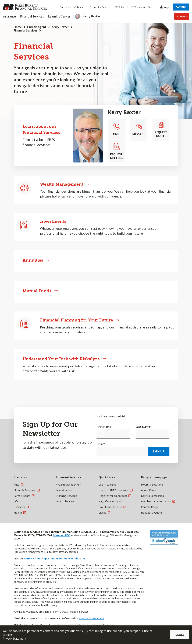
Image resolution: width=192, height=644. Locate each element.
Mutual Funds (40, 291)
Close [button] (180, 635)
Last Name (144, 427)
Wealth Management (65, 184)
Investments (56, 221)
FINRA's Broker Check (92, 618)
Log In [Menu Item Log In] (166, 7)
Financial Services (26, 30)
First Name (105, 427)
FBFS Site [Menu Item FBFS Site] (120, 7)
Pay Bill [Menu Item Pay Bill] (181, 7)
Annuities (36, 260)
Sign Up (159, 451)
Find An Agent (37, 27)
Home (18, 27)
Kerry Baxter (60, 27)
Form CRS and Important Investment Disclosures (55, 558)
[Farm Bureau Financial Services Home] (25, 7)
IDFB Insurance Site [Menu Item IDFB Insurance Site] (142, 7)
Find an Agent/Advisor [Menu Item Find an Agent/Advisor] (71, 7)
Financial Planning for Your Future (80, 320)
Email (101, 444)
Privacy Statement (14, 639)
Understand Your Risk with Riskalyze (64, 359)
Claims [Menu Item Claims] (182, 16)
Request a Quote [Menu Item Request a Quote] (99, 7)
